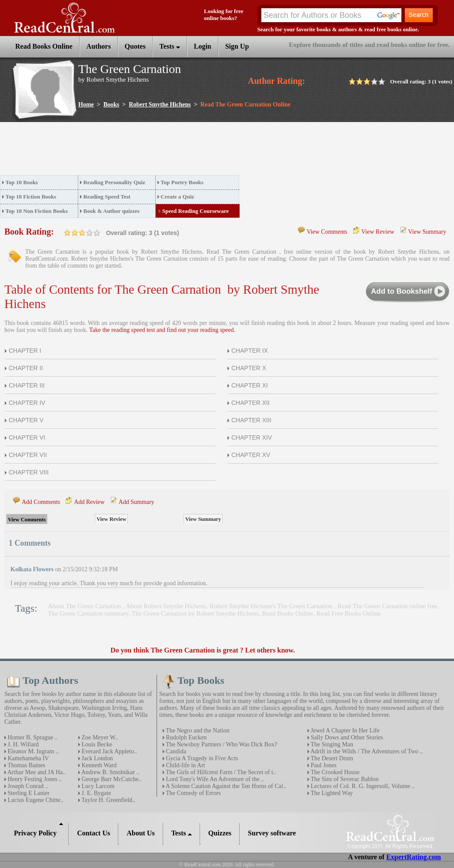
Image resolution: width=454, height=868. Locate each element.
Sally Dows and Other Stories (346, 737)
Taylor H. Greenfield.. (108, 800)
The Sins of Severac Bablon (344, 779)
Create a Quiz (177, 197)
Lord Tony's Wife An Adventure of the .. (214, 779)
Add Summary (137, 502)
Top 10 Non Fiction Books (37, 211)
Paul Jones (323, 765)
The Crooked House (334, 772)
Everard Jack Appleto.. (108, 751)
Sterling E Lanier (28, 793)
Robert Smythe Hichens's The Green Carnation (272, 606)
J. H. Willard (22, 744)
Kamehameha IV (28, 758)
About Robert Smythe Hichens (166, 606)
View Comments (327, 232)
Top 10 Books (22, 182)
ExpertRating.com (414, 857)
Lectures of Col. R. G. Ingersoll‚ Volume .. (362, 786)
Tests (170, 46)
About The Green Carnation (85, 606)
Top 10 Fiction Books (31, 197)
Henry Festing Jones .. (34, 779)
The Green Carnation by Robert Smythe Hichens (195, 613)
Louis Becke (96, 744)
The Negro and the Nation (197, 731)
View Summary (427, 232)
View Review (378, 232)
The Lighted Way (331, 793)
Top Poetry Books (182, 182)
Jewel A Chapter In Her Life (344, 731)
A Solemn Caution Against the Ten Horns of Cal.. (225, 786)
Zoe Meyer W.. (99, 737)
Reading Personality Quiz (114, 182)
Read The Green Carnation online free (387, 606)
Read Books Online (287, 613)
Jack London (96, 758)
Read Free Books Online (348, 613)
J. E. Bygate (95, 793)
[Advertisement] (158, 151)
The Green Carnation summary (88, 613)
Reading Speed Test (107, 197)
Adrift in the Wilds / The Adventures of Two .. (366, 751)
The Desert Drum (331, 758)
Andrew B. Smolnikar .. (110, 772)
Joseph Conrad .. (27, 786)
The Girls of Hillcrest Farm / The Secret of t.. (220, 772)
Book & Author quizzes (111, 211)
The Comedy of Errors (193, 793)
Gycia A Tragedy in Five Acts (201, 758)
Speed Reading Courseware (195, 211)
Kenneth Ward (98, 765)
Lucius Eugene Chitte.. (35, 800)
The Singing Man (331, 744)
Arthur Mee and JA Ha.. (36, 772)
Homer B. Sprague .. (32, 737)
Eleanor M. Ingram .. (32, 751)
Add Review (89, 502)
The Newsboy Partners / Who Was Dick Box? (221, 744)
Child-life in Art (185, 765)
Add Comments (41, 502)
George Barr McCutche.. (111, 779)
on (67, 233)
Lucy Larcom (97, 786)
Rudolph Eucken (185, 737)
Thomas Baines (26, 765)
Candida (175, 751)
